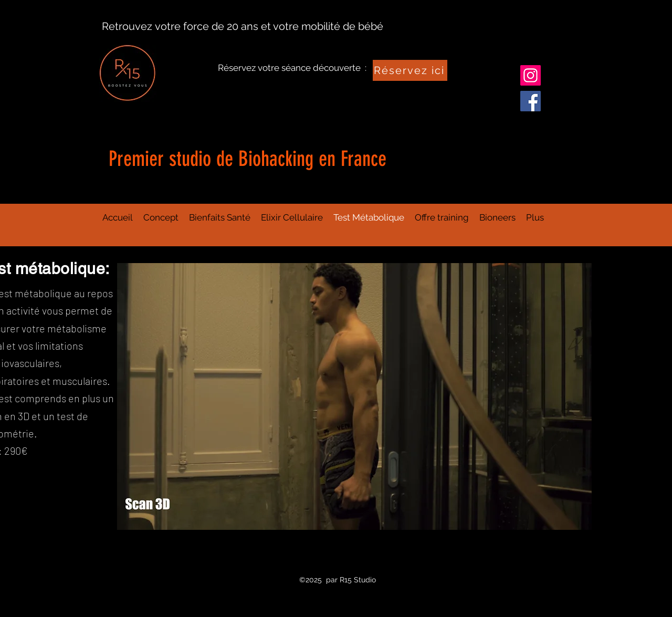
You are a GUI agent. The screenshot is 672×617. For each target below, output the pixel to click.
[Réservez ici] (410, 70)
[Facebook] (531, 101)
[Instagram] (531, 75)
